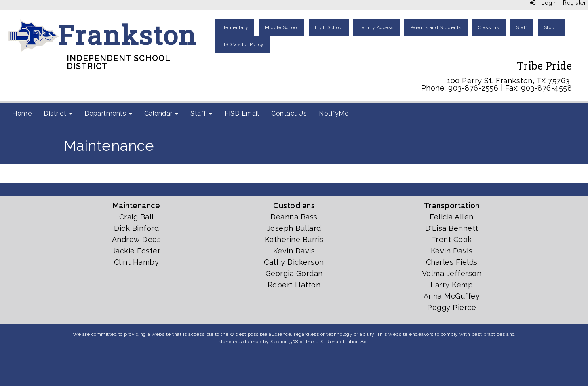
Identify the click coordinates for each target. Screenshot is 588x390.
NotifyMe (334, 113)
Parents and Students (436, 27)
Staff (522, 27)
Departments (108, 113)
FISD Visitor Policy (242, 44)
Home (22, 113)
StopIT (551, 27)
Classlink (489, 27)
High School (329, 27)
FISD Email (242, 113)
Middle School (281, 27)
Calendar (161, 113)
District (58, 113)
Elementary (234, 27)
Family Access (376, 27)
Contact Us (289, 113)
